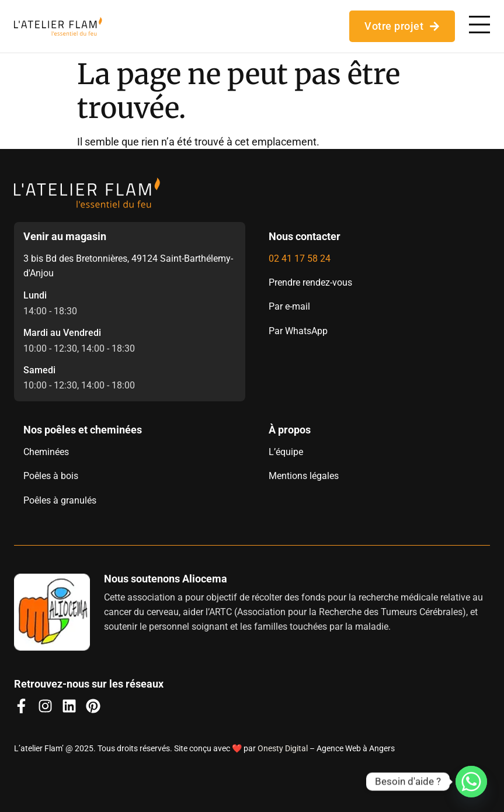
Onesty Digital (283, 748)
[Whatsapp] (471, 782)
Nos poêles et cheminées (83, 430)
